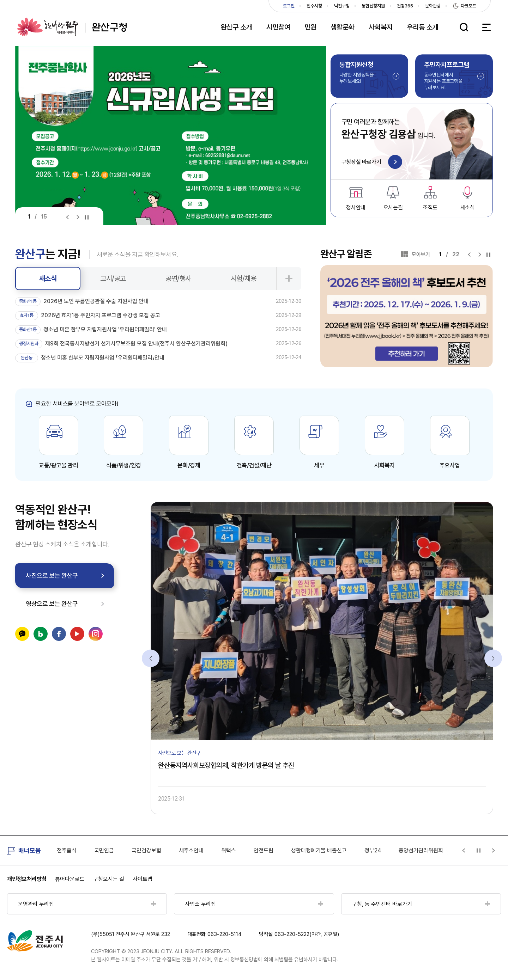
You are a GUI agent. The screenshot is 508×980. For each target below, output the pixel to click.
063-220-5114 (225, 934)
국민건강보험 (146, 850)
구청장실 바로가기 (372, 162)
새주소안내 (191, 850)
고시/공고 (113, 278)
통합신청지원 (373, 6)
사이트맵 (143, 879)
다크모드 (468, 6)
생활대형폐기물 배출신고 (319, 850)
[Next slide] (78, 217)
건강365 (405, 6)
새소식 (48, 278)
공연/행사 (178, 278)
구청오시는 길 (109, 879)
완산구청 (72, 27)
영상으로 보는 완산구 (52, 604)
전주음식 (67, 850)
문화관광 (433, 6)
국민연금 (104, 850)
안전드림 (264, 850)
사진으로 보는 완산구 (52, 575)
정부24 (373, 850)
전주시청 (314, 6)
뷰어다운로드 (70, 879)
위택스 (229, 850)
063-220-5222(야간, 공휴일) (307, 934)
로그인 (289, 6)
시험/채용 (244, 278)
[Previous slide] (69, 217)
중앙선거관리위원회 (421, 850)
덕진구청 (342, 6)
